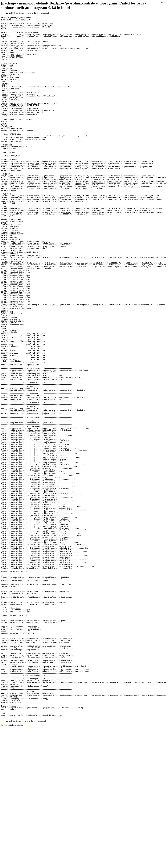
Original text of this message (12, 864)
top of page (17, 860)
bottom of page (18, 13)
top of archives (33, 13)
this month (45, 13)
